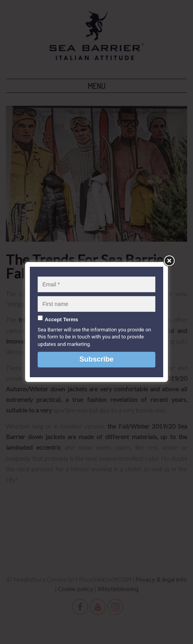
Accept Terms (61, 319)
